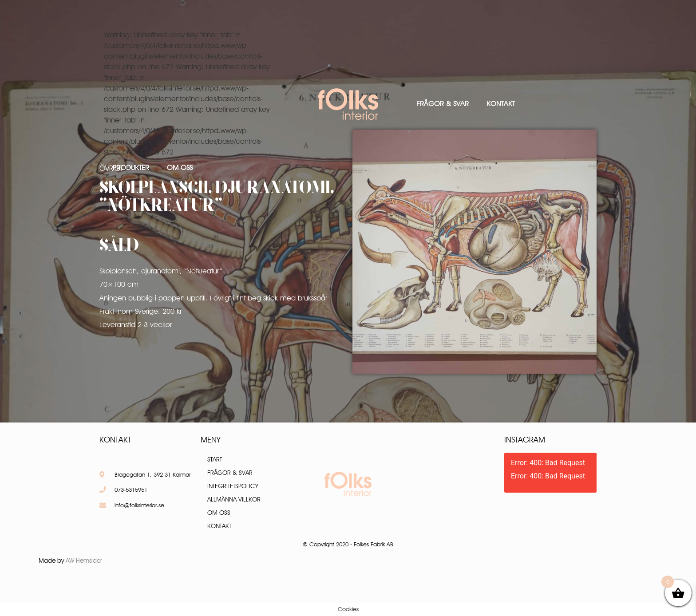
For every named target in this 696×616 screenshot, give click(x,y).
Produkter (131, 168)
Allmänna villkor (234, 499)
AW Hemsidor (84, 561)
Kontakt (501, 104)
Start (215, 459)
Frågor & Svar (443, 104)
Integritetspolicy (233, 486)
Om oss (180, 168)
